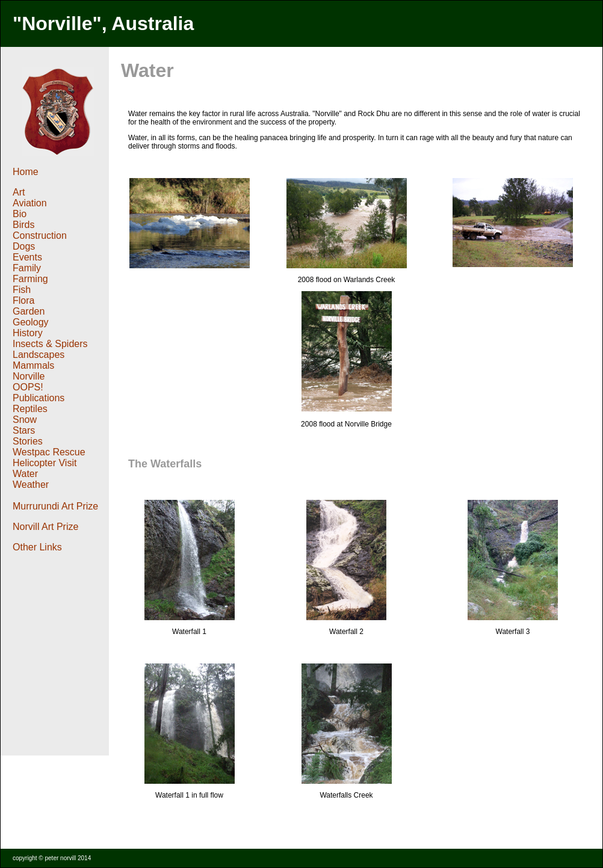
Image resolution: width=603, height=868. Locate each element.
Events (27, 257)
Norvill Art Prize (45, 527)
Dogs (25, 246)
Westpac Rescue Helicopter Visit (49, 457)
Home (27, 172)
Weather (31, 485)
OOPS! (28, 387)
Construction (40, 235)
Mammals (33, 365)
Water (25, 474)
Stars (24, 430)
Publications (39, 398)
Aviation (30, 203)
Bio (20, 214)
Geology (31, 322)
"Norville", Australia (103, 23)
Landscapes (39, 355)
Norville (29, 376)
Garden (29, 311)
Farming (30, 279)
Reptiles (30, 409)
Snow (25, 420)
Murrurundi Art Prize (55, 506)
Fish (22, 290)
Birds (23, 225)
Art (19, 192)
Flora (23, 300)
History (28, 333)
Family (28, 268)
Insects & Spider (48, 344)
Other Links (37, 547)
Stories (28, 441)
